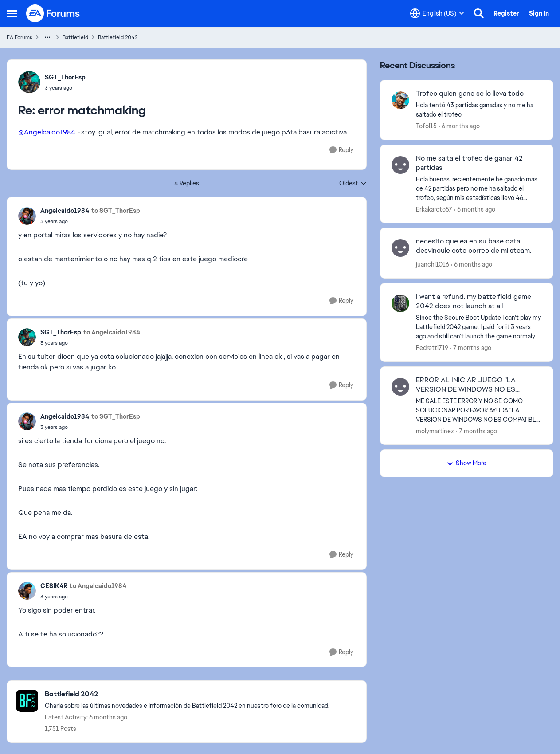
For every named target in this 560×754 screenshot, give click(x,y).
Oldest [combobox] (353, 184)
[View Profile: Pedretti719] (400, 303)
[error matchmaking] (65, 88)
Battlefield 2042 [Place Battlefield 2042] (118, 37)
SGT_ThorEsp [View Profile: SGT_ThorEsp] (65, 77)
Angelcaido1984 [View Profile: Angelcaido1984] (65, 211)
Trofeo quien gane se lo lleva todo (470, 94)
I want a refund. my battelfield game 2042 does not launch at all (474, 301)
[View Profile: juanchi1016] (400, 248)
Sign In (539, 13)
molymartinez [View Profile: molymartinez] (435, 431)
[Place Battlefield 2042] (187, 694)
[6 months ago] (459, 126)
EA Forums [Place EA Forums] (20, 37)
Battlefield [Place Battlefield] (75, 37)
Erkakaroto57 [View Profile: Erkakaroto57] (434, 209)
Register (506, 13)
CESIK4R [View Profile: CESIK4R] (54, 586)
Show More (466, 463)
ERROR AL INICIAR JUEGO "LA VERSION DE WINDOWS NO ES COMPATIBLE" (466, 385)
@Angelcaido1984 (47, 132)
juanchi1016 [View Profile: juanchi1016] (433, 264)
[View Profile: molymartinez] (400, 387)
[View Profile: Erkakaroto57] (400, 165)
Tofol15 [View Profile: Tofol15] (426, 126)
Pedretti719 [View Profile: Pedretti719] (432, 348)
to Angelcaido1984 (112, 332)
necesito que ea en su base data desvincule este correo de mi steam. (474, 246)
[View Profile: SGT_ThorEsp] (29, 82)
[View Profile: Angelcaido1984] (27, 216)
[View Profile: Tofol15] (400, 100)
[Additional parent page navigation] (47, 37)
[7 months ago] (471, 348)
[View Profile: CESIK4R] (27, 591)
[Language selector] (437, 13)
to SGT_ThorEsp (116, 211)
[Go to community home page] (53, 13)
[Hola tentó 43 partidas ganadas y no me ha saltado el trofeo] (479, 110)
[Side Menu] (12, 13)
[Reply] (341, 150)
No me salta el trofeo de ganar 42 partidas (469, 163)
